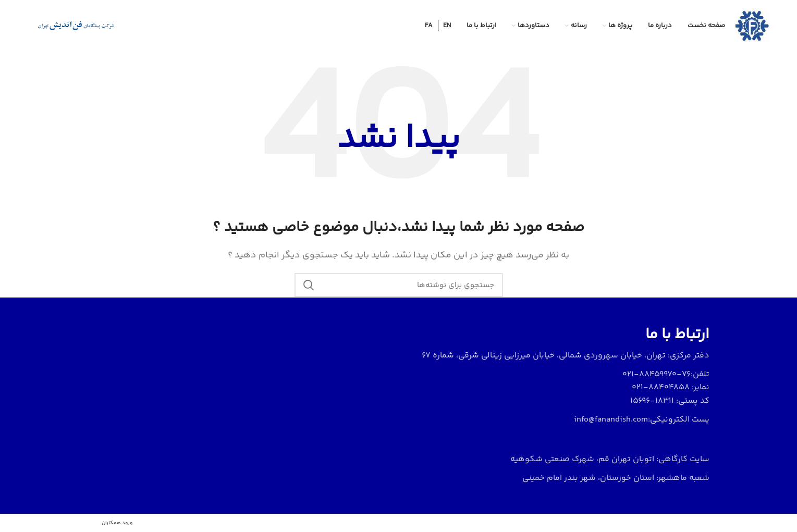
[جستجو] (399, 285)
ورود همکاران (117, 523)
